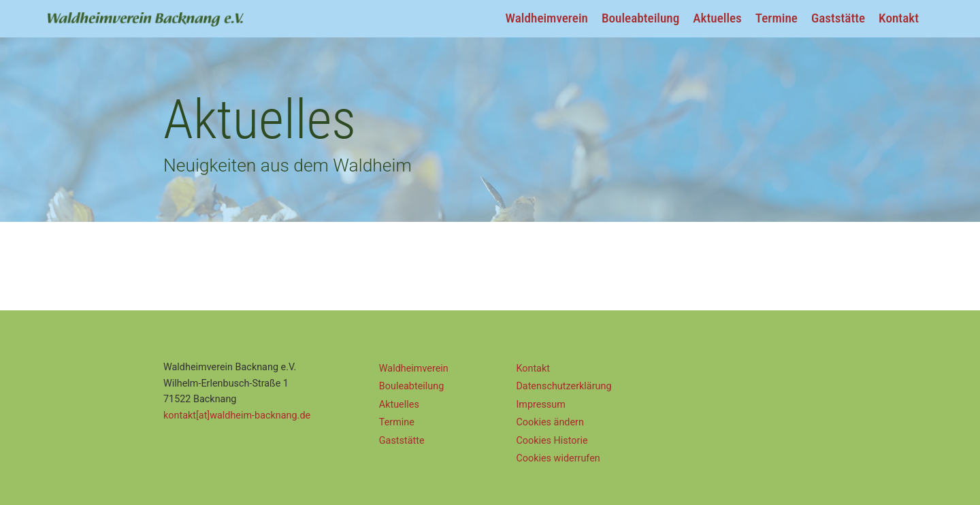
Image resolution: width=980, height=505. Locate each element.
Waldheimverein (547, 18)
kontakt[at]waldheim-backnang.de (237, 416)
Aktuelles (717, 18)
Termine (777, 18)
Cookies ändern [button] (550, 422)
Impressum (540, 405)
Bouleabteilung (640, 18)
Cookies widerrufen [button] (558, 458)
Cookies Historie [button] (552, 441)
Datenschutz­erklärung (563, 386)
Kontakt (899, 18)
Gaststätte (838, 18)
